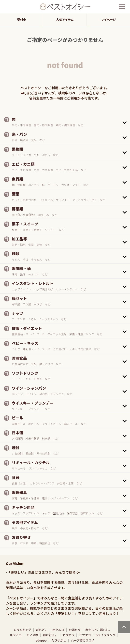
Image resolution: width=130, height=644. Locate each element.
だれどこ (42, 630)
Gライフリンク (105, 635)
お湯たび (75, 630)
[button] (65, 122)
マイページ (108, 19)
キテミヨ (16, 635)
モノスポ (32, 635)
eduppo (41, 640)
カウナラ (68, 635)
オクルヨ (58, 630)
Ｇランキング (22, 630)
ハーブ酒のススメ (82, 640)
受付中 (22, 19)
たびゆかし (59, 640)
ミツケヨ (85, 635)
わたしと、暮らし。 (99, 630)
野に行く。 (50, 635)
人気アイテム (65, 19)
